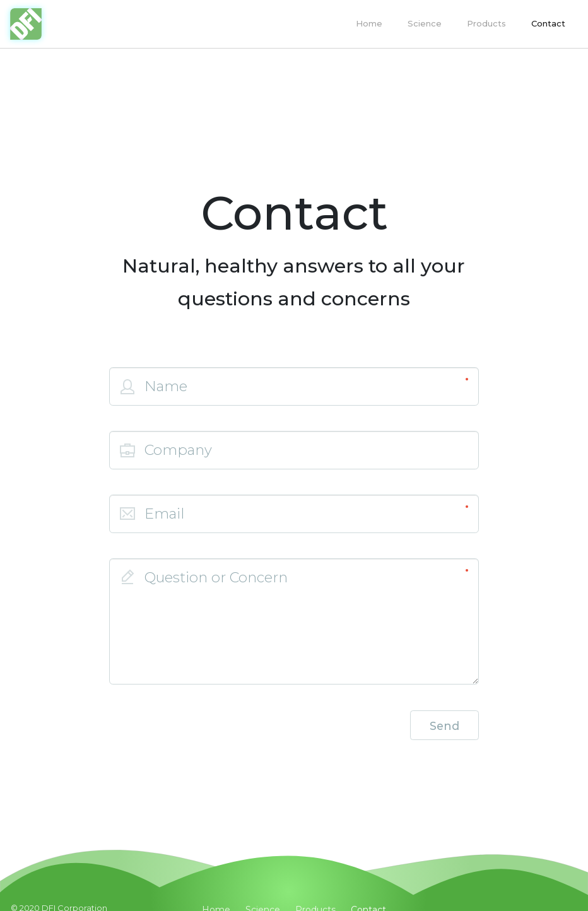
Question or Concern (216, 577)
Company (178, 450)
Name (166, 386)
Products (486, 23)
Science (425, 23)
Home (369, 23)
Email (164, 514)
